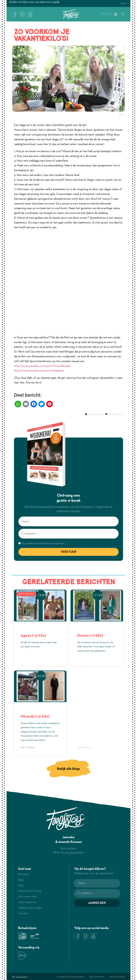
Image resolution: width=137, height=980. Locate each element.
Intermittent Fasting (30, 891)
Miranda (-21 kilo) (35, 716)
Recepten (24, 874)
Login (123, 3)
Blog (122, 115)
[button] (123, 14)
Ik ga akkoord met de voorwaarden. (43, 543)
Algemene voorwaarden (70, 976)
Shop (21, 885)
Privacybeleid (117, 976)
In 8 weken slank (28, 896)
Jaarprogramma (28, 901)
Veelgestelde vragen (31, 907)
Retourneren (97, 976)
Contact (23, 912)
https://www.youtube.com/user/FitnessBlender (43, 366)
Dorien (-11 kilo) (90, 635)
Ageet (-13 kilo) (33, 635)
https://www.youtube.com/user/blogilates (39, 371)
